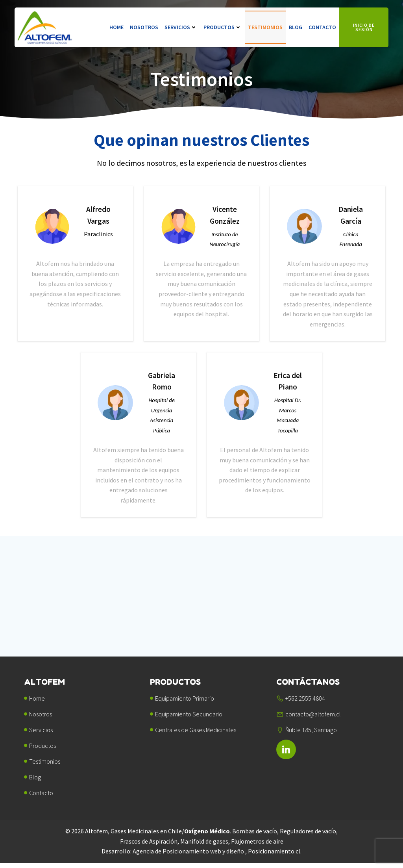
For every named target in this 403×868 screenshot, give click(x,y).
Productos (223, 28)
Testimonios (265, 28)
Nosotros (144, 28)
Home (116, 28)
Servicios (181, 28)
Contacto (322, 28)
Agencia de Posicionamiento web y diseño (189, 856)
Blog (296, 28)
